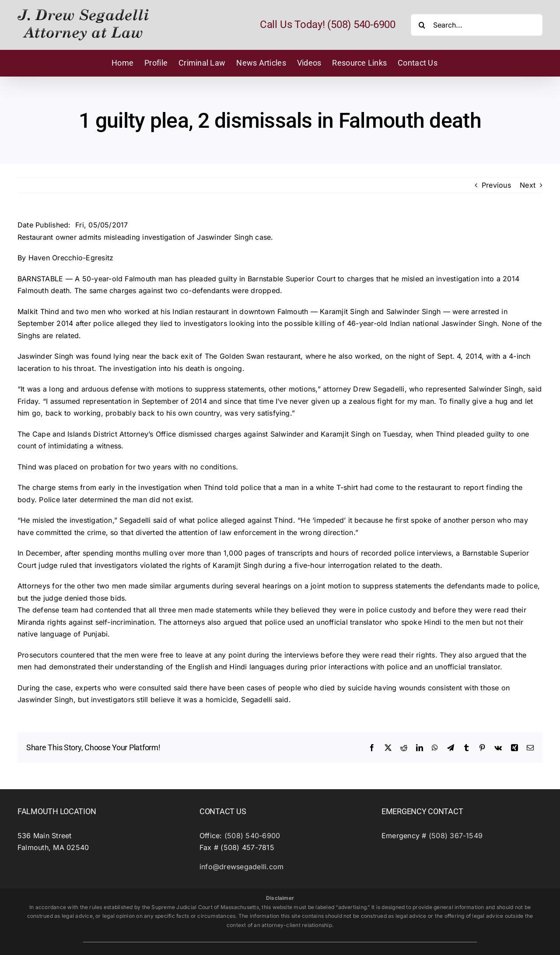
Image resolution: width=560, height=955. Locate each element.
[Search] (422, 25)
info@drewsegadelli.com (241, 867)
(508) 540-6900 (252, 836)
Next (528, 185)
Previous (496, 185)
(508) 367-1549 (456, 836)
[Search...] (477, 25)
